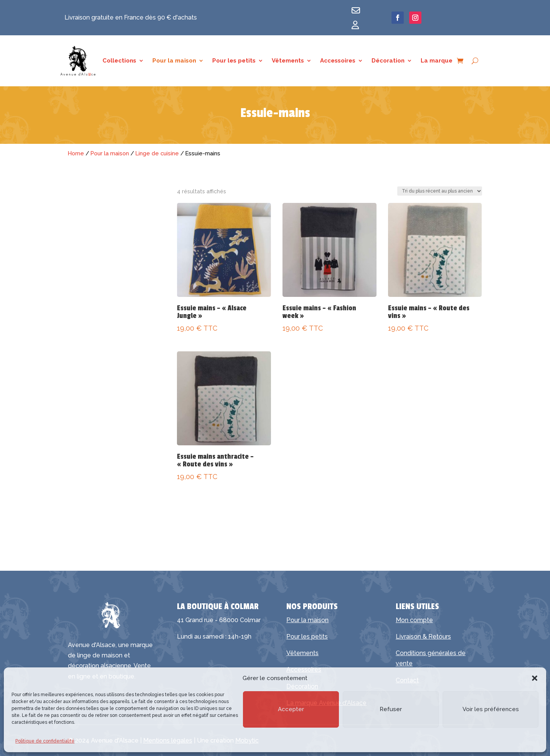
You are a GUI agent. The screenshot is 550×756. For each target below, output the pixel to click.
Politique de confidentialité (45, 741)
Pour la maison (174, 61)
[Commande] (440, 191)
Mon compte (414, 620)
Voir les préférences (491, 709)
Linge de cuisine (157, 153)
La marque (437, 61)
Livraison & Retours (423, 637)
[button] (535, 678)
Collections (119, 61)
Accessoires (338, 61)
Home (76, 153)
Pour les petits (234, 61)
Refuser (391, 709)
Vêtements (288, 61)
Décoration (388, 61)
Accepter (291, 709)
